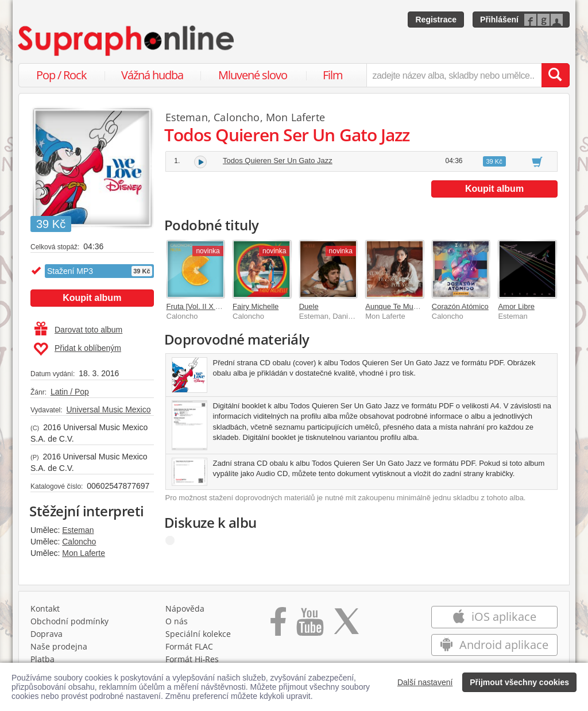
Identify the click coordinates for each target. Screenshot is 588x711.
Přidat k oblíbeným (77, 349)
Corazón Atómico (460, 306)
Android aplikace (494, 645)
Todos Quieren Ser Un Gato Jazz (278, 161)
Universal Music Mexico (108, 409)
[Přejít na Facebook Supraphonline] (278, 625)
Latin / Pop (70, 392)
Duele (309, 306)
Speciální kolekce (198, 634)
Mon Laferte (84, 553)
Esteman (78, 530)
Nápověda (185, 608)
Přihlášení (499, 20)
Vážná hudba (152, 75)
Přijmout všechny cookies (519, 682)
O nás (177, 621)
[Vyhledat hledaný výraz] (555, 75)
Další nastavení (425, 682)
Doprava (47, 634)
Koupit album (92, 298)
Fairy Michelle (256, 306)
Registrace (436, 20)
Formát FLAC (189, 646)
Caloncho (79, 542)
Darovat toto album (78, 330)
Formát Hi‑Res (192, 659)
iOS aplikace (494, 617)
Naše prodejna (59, 646)
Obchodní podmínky (69, 621)
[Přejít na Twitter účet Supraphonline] (346, 625)
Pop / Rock (61, 75)
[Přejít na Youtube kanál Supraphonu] (310, 625)
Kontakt (45, 608)
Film (333, 75)
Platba (42, 659)
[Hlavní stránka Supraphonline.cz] (127, 41)
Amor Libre (516, 306)
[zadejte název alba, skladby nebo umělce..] (454, 75)
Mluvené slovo (253, 75)
